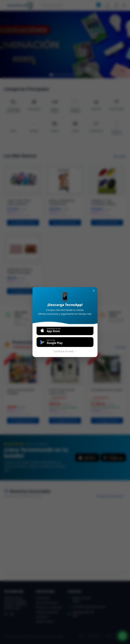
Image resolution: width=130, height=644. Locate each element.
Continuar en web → (65, 351)
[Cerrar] (94, 291)
